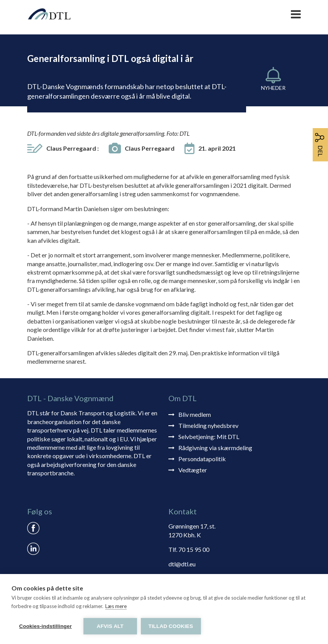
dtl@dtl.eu (182, 564)
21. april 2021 (217, 148)
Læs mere (116, 606)
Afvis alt (110, 626)
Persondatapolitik (202, 459)
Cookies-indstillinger (46, 626)
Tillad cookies (171, 626)
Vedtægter (193, 470)
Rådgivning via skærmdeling (215, 448)
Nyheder (273, 88)
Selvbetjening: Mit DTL (209, 437)
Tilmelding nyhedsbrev (208, 425)
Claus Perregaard (73, 148)
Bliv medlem (195, 414)
